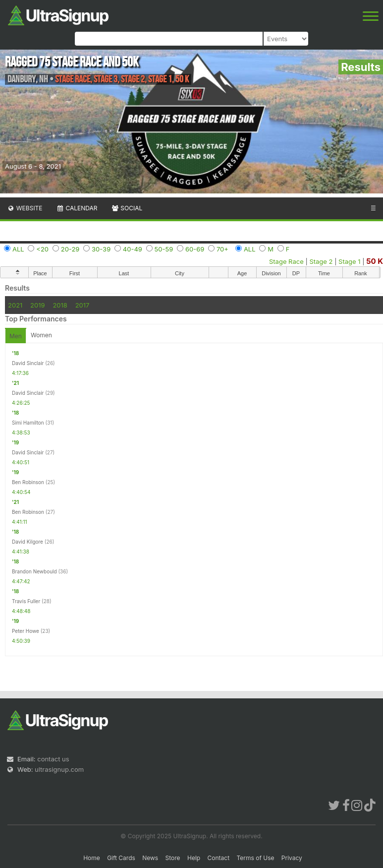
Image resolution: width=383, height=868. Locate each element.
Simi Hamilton (28, 423)
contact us (53, 759)
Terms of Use (255, 858)
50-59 (164, 249)
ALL (18, 249)
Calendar (77, 208)
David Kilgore (27, 542)
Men (16, 336)
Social (127, 208)
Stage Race (286, 261)
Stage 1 (349, 261)
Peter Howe (26, 631)
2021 (15, 305)
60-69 (195, 249)
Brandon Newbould (34, 571)
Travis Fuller (26, 601)
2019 (37, 305)
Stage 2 (321, 261)
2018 (60, 305)
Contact (219, 858)
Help (194, 858)
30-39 (101, 249)
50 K (375, 261)
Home (92, 858)
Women (41, 335)
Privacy (292, 858)
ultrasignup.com (59, 769)
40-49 (133, 249)
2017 (82, 305)
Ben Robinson (28, 482)
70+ (222, 249)
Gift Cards (121, 858)
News (150, 858)
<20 (42, 249)
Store (173, 858)
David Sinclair (28, 363)
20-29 (70, 249)
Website (25, 208)
